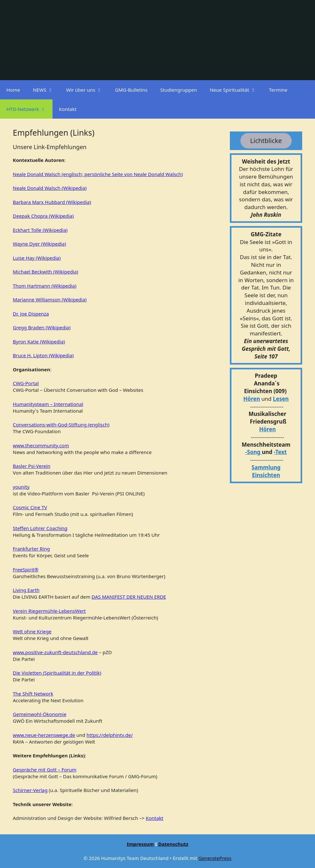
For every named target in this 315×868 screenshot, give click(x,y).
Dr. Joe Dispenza (31, 314)
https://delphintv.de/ (110, 735)
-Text (280, 452)
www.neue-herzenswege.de (44, 735)
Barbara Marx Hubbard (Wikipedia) (52, 202)
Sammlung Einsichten (266, 471)
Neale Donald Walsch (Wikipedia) (50, 188)
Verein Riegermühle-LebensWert (49, 611)
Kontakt (68, 109)
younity (21, 487)
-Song (253, 452)
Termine (278, 90)
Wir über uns (88, 90)
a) (63, 341)
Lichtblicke (266, 141)
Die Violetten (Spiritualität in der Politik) (57, 673)
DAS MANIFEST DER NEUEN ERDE (129, 597)
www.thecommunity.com (41, 445)
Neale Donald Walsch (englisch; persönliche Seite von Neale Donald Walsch (97, 174)
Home (13, 90)
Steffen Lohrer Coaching (40, 528)
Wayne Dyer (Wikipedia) (39, 244)
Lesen (281, 399)
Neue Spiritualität (236, 90)
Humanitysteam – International (48, 404)
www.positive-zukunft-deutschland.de (55, 652)
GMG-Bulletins (131, 90)
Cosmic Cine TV (30, 507)
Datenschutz (173, 844)
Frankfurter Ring (31, 549)
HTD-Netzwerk (29, 109)
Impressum (140, 844)
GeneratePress (215, 858)
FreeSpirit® (26, 569)
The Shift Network (33, 694)
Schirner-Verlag (30, 790)
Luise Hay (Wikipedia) (37, 258)
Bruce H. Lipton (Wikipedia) (43, 355)
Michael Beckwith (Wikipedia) (45, 272)
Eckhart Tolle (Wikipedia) (40, 230)
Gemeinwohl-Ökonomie (40, 714)
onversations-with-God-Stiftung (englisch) (62, 425)
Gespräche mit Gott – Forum (45, 770)
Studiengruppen (179, 90)
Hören (252, 399)
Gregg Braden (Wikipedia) (42, 327)
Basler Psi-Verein (32, 466)
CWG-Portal (26, 383)
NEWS (46, 90)
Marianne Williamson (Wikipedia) (50, 299)
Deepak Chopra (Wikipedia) (43, 216)
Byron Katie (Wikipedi (37, 341)
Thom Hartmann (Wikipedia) (45, 286)
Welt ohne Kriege (32, 631)
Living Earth (26, 590)
